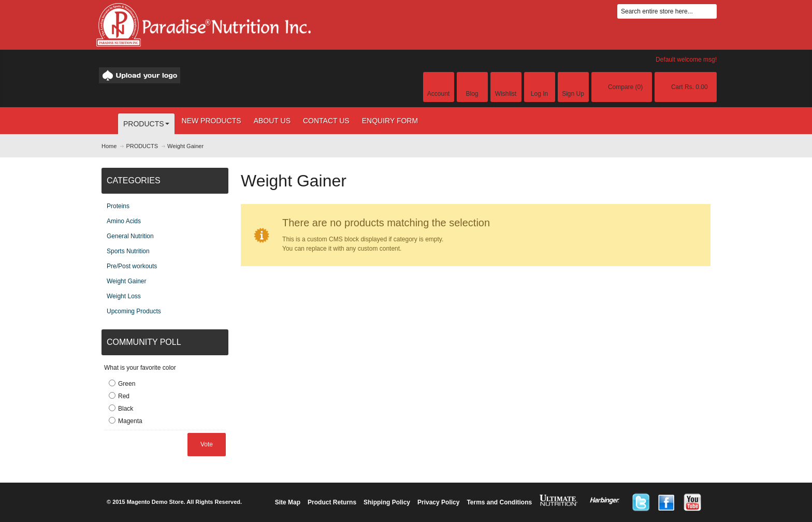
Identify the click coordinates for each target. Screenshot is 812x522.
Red (124, 396)
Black (126, 409)
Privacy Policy (438, 502)
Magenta (130, 421)
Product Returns (332, 502)
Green (127, 384)
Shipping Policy (387, 502)
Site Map (288, 502)
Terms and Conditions (499, 502)
